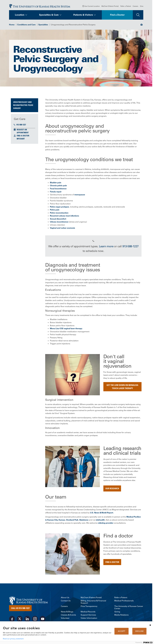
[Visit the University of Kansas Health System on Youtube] (43, 619)
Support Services (88, 615)
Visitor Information (89, 618)
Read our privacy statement (13, 639)
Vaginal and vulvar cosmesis (62, 228)
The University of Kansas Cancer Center (129, 608)
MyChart (21, 139)
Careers (135, 6)
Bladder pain (56, 183)
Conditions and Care (26, 25)
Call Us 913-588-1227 (20, 608)
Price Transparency (89, 606)
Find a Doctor (117, 15)
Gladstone (84, 520)
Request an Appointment (23, 131)
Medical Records (88, 612)
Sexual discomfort (58, 219)
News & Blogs (67, 612)
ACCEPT (122, 631)
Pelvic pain (55, 210)
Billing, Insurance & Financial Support (93, 602)
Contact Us (66, 601)
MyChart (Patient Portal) (110, 6)
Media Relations (121, 615)
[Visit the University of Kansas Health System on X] (20, 619)
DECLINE (139, 631)
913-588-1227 (20, 125)
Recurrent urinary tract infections (64, 216)
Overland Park (72, 520)
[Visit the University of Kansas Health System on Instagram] (35, 619)
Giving (117, 612)
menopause (80, 195)
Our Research (112, 489)
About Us (65, 598)
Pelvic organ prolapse (59, 207)
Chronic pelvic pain (58, 186)
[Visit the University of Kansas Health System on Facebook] (12, 619)
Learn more (106, 247)
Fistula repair (56, 192)
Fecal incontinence (58, 189)
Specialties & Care (49, 15)
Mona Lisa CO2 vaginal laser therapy (66, 329)
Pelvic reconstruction (59, 213)
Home (12, 25)
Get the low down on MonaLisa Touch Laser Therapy (122, 387)
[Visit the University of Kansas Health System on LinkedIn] (27, 619)
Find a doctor (112, 562)
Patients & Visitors (83, 15)
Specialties (43, 25)
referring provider (106, 523)
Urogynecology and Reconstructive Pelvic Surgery (23, 105)
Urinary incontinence (59, 222)
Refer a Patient (126, 6)
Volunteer (65, 618)
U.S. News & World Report (102, 513)
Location (20, 15)
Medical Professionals (124, 601)
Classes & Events (68, 615)
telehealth (100, 520)
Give (142, 6)
